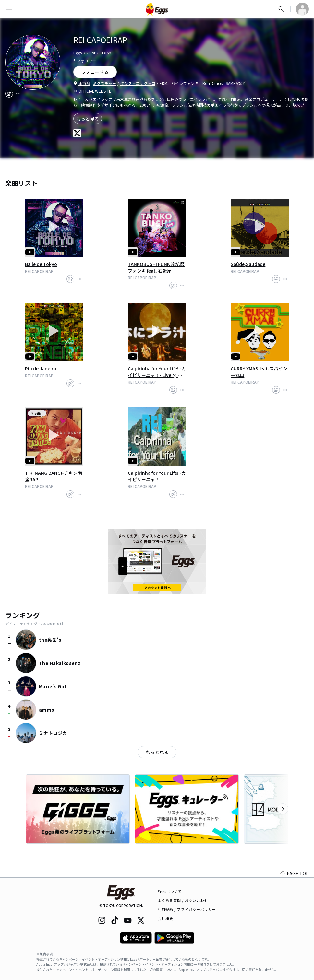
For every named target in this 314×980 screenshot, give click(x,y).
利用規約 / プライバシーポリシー (187, 909)
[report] (18, 94)
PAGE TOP (295, 873)
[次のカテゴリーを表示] (283, 809)
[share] (9, 94)
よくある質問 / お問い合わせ (183, 900)
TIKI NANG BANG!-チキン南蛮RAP (54, 476)
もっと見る (88, 119)
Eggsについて (170, 891)
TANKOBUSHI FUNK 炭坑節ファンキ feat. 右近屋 (156, 267)
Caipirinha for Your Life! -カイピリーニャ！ (157, 476)
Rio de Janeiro (41, 368)
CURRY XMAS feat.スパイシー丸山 (259, 372)
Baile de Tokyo (41, 264)
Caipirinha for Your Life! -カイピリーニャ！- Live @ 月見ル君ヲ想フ (157, 372)
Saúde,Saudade (248, 264)
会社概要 (165, 918)
